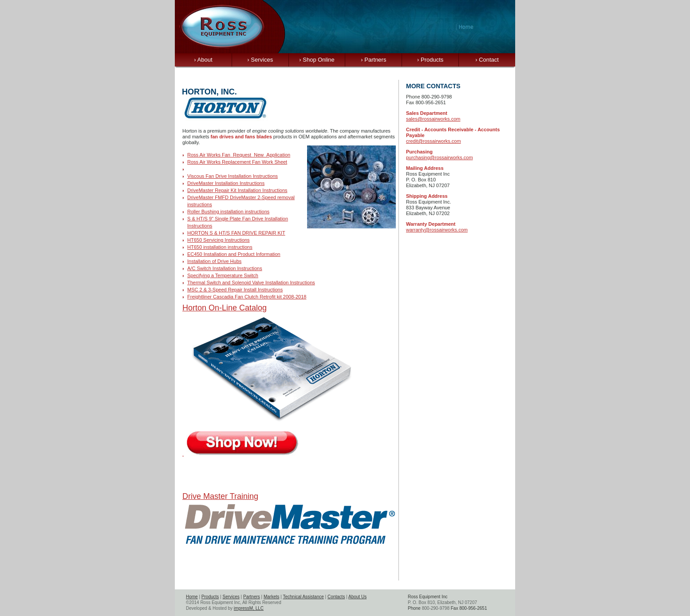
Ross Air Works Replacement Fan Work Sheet (237, 162)
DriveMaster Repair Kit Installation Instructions (237, 190)
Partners (373, 60)
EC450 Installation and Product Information (234, 254)
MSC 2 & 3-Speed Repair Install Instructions (235, 290)
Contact (487, 60)
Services (260, 60)
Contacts (336, 597)
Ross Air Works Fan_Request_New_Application (239, 155)
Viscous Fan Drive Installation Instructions (233, 176)
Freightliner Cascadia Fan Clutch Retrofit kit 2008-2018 (247, 297)
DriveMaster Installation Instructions (226, 183)
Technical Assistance (303, 597)
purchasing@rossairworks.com (440, 157)
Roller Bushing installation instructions (228, 212)
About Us (357, 597)
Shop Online (317, 60)
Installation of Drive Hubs (214, 261)
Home (192, 597)
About (203, 60)
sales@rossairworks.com (433, 119)
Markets (272, 597)
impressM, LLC (249, 608)
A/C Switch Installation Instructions (225, 268)
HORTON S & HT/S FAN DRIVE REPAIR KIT (236, 233)
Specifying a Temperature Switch (223, 275)
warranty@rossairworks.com (437, 230)
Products (430, 60)
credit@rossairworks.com (434, 141)
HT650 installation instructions (220, 247)
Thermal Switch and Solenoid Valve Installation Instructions (251, 282)
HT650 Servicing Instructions (219, 240)
